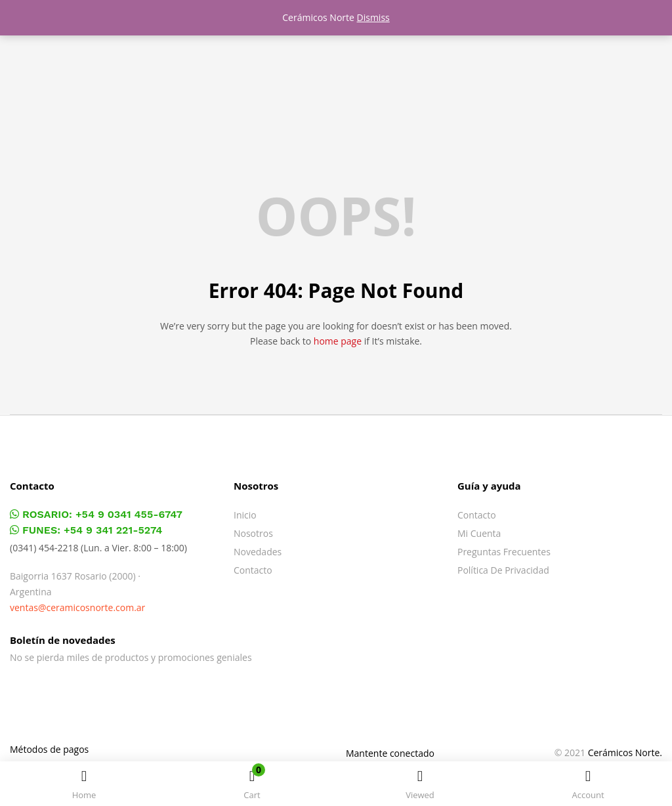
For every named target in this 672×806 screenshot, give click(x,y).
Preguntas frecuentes (504, 552)
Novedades (258, 552)
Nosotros (253, 533)
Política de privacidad (503, 570)
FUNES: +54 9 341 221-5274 (86, 530)
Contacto (253, 570)
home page (338, 341)
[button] (252, 786)
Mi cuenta (479, 533)
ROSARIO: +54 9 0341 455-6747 (96, 514)
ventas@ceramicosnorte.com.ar (77, 607)
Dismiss (373, 17)
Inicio (245, 515)
